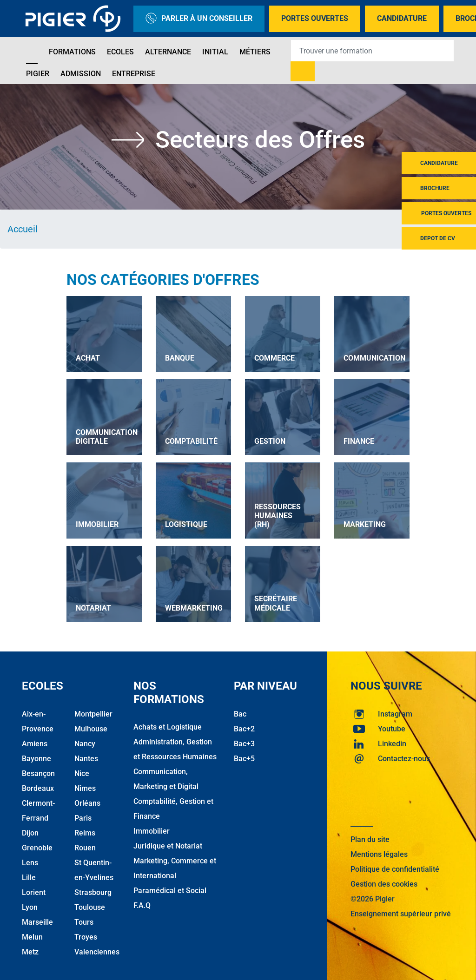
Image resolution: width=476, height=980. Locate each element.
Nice (82, 773)
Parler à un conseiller (199, 19)
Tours (84, 922)
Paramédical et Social (170, 891)
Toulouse (90, 907)
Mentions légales (379, 854)
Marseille (37, 922)
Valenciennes (97, 951)
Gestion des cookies (384, 884)
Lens (30, 862)
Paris (83, 818)
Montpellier (93, 714)
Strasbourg (93, 892)
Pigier (38, 74)
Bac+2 (244, 728)
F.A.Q (142, 905)
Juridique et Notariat (168, 846)
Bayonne (36, 758)
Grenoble (37, 847)
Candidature (402, 18)
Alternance (168, 52)
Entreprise (134, 74)
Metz (30, 951)
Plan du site (370, 839)
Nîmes (85, 788)
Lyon (30, 907)
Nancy (85, 743)
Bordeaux (38, 788)
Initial (215, 52)
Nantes (86, 758)
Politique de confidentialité (395, 869)
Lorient (34, 892)
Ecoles (120, 52)
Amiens (35, 743)
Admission (81, 74)
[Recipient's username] (372, 51)
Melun (32, 937)
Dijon (30, 832)
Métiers (255, 52)
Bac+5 (244, 758)
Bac (240, 714)
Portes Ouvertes (315, 18)
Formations (72, 52)
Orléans (87, 803)
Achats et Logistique (168, 727)
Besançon (38, 773)
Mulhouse (91, 728)
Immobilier (152, 831)
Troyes (86, 937)
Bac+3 (244, 743)
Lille (29, 877)
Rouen (85, 847)
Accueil (23, 229)
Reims (85, 832)
